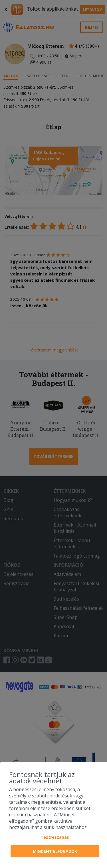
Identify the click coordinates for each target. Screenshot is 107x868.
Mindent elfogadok (55, 851)
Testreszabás (55, 837)
